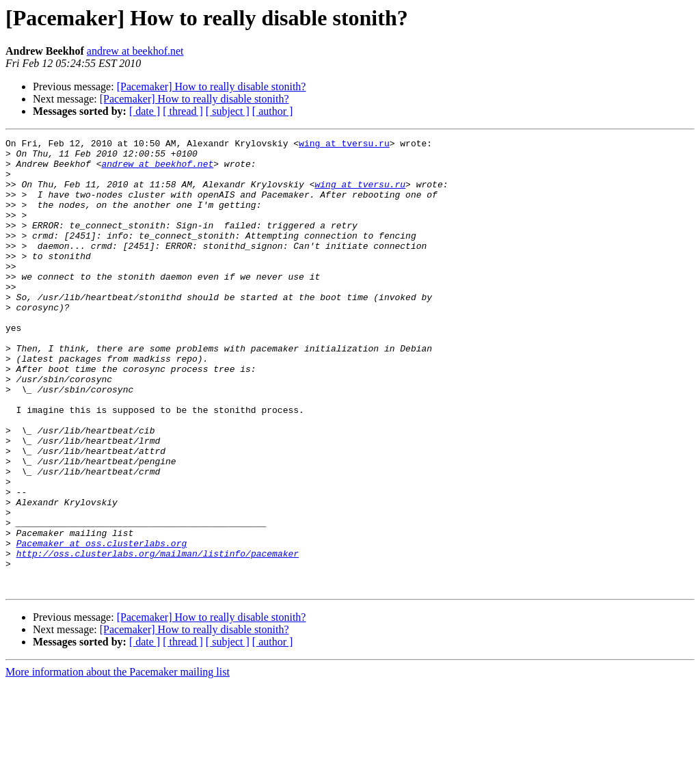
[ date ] (145, 111)
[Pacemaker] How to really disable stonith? (212, 86)
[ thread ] (183, 111)
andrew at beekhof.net (135, 51)
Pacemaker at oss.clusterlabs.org (102, 625)
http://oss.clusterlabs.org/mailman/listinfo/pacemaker (158, 637)
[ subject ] (228, 111)
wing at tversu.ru (344, 145)
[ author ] (273, 111)
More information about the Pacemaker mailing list (118, 762)
